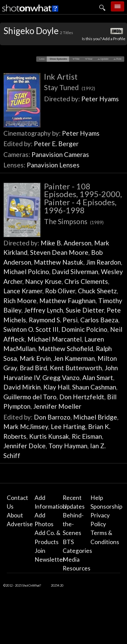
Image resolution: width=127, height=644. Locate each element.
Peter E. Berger (56, 144)
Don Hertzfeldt (82, 397)
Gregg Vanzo (61, 378)
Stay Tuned (70, 87)
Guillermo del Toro (30, 397)
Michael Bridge (95, 417)
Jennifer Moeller (57, 406)
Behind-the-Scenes (73, 524)
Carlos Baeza (99, 320)
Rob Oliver (60, 291)
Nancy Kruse (43, 281)
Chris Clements (86, 281)
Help (97, 498)
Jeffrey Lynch (44, 310)
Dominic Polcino (84, 329)
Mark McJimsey (26, 426)
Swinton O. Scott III (31, 329)
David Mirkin (22, 387)
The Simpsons (74, 221)
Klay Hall (56, 387)
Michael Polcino (26, 272)
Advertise (20, 524)
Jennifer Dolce (25, 446)
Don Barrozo (52, 417)
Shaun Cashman (94, 387)
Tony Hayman (68, 446)
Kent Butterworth (76, 368)
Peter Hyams (100, 99)
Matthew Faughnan (67, 301)
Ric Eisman (87, 436)
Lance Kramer (23, 291)
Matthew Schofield (66, 348)
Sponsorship (106, 506)
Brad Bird (33, 368)
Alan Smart (98, 378)
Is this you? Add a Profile (104, 39)
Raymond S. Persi (53, 320)
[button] (42, 59)
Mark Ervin (35, 358)
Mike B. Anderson (66, 243)
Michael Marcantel (55, 339)
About (15, 515)
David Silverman (75, 272)
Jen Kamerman (74, 358)
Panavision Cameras (60, 154)
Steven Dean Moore (59, 252)
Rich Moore (20, 301)
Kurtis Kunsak (49, 436)
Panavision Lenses (53, 165)
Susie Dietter (85, 310)
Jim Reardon (103, 262)
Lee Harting (68, 426)
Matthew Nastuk (59, 262)
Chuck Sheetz (97, 291)
